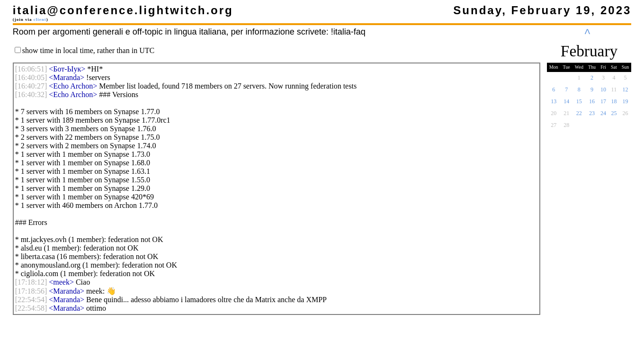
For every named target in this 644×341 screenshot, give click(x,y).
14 (566, 104)
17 (603, 104)
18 (614, 104)
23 (592, 116)
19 (626, 104)
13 (554, 104)
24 (603, 116)
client (40, 19)
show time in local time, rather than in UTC (89, 50)
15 (579, 104)
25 (614, 116)
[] (31, 69)
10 (603, 92)
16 (592, 104)
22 (579, 116)
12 (626, 92)
